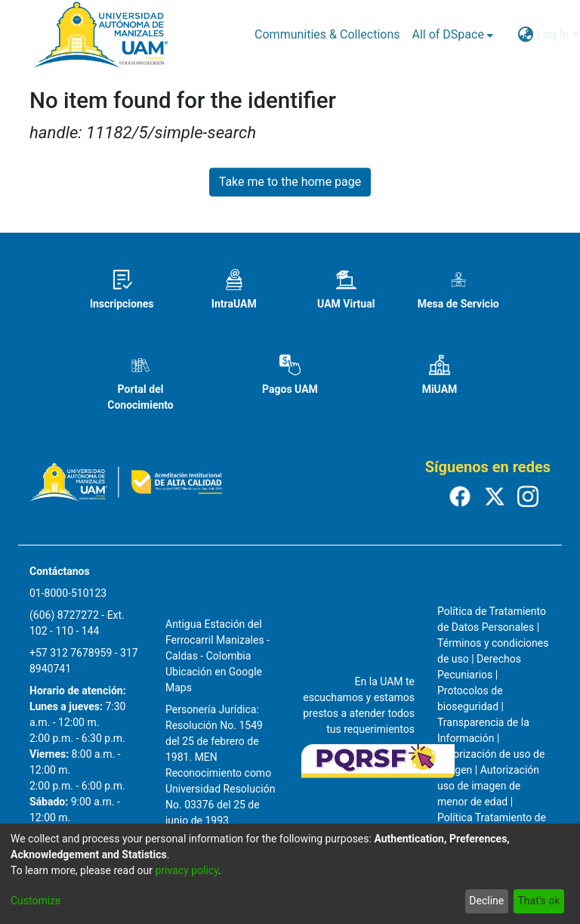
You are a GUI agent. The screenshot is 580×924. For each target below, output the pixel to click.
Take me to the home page (290, 182)
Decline (486, 901)
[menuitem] (453, 35)
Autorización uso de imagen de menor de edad (488, 786)
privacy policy (187, 870)
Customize (35, 901)
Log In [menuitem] (553, 34)
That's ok (538, 901)
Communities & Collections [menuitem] (327, 34)
